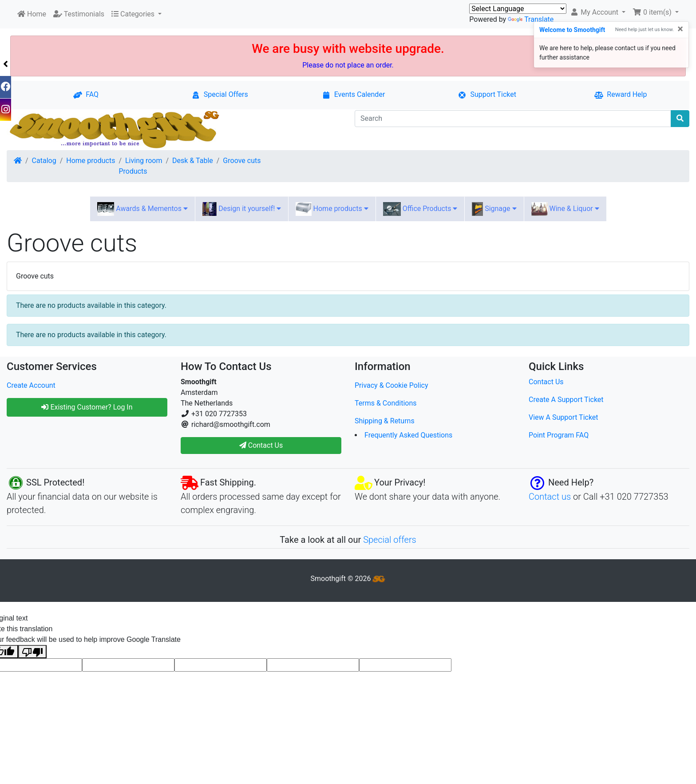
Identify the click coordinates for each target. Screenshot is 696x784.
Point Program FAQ (559, 435)
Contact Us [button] (261, 445)
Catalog (44, 161)
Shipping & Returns (385, 421)
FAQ (86, 94)
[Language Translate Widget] (518, 9)
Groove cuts (242, 161)
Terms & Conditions (386, 403)
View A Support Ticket (564, 417)
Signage (494, 209)
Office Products (420, 209)
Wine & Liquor (565, 209)
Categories (134, 14)
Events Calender (354, 94)
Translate (531, 19)
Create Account (31, 385)
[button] (598, 12)
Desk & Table (193, 161)
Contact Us (546, 382)
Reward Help (621, 94)
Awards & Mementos (142, 209)
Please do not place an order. (348, 65)
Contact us (550, 497)
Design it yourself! (242, 209)
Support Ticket (487, 94)
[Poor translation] (32, 652)
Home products (91, 161)
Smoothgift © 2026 (348, 579)
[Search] (513, 119)
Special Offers (220, 94)
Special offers (390, 540)
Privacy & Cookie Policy (391, 385)
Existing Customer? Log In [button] (87, 407)
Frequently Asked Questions (408, 435)
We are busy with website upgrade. (348, 49)
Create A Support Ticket (566, 400)
